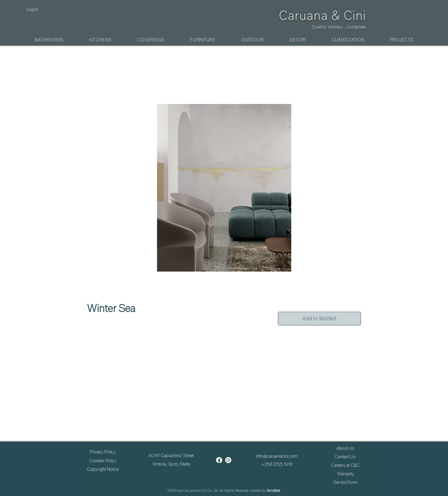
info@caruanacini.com (277, 456)
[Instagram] (228, 460)
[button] (49, 40)
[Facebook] (219, 460)
